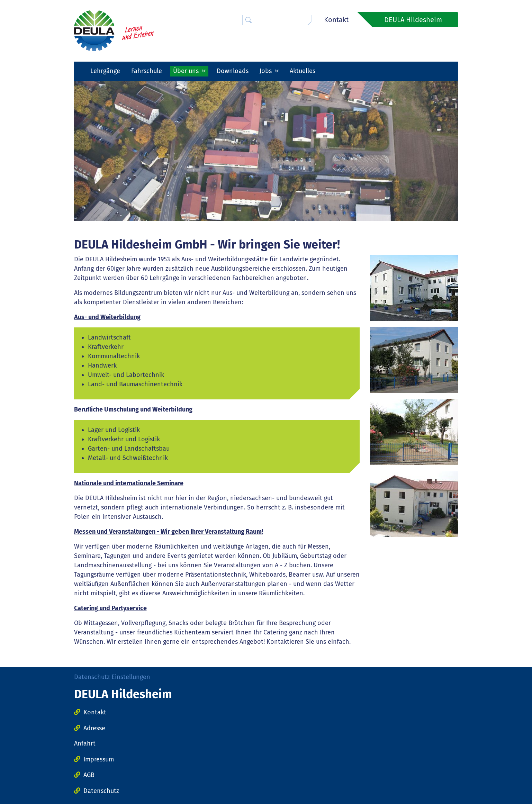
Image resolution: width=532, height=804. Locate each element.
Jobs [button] (267, 71)
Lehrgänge (105, 71)
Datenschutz (101, 791)
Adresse (94, 728)
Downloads (233, 71)
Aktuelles (303, 71)
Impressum (99, 759)
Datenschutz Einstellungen (112, 677)
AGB (89, 775)
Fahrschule (147, 71)
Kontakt (336, 20)
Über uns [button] (187, 71)
